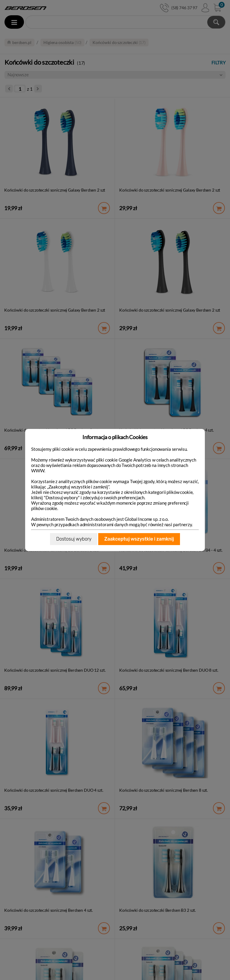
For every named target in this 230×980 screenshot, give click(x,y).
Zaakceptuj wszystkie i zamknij (139, 539)
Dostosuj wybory (74, 539)
